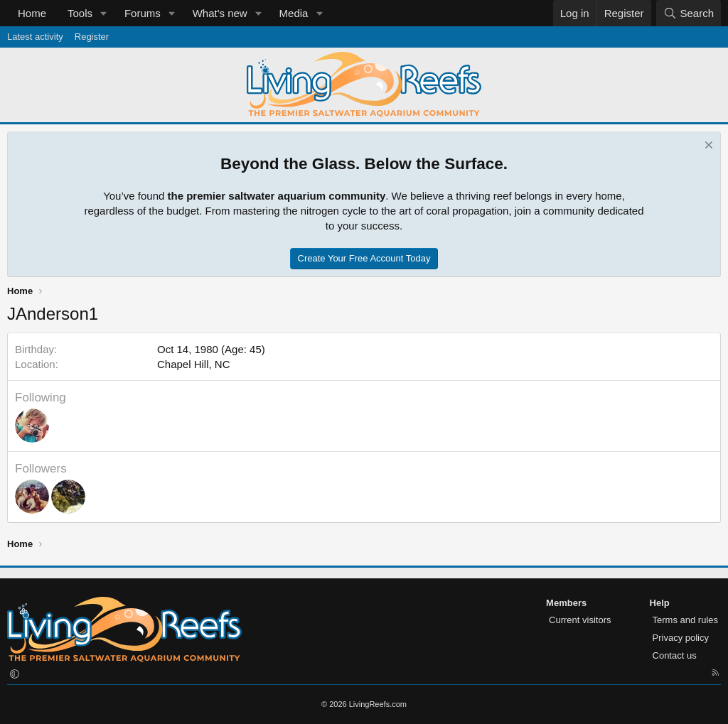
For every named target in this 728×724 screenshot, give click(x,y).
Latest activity (35, 37)
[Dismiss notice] (707, 147)
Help (660, 603)
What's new (220, 13)
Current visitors (580, 620)
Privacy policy (681, 638)
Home (32, 13)
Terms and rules (685, 620)
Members (566, 603)
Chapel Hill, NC (194, 364)
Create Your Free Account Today (364, 258)
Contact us (675, 655)
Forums (143, 13)
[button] (104, 13)
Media (294, 13)
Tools (80, 13)
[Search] (689, 13)
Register (92, 37)
